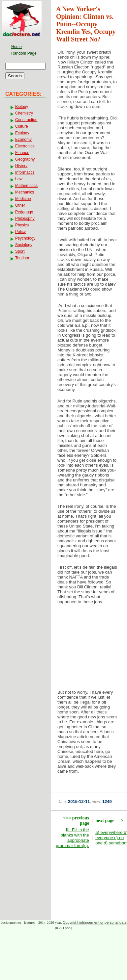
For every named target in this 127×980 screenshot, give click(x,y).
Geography (25, 159)
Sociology (24, 245)
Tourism (22, 258)
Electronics (25, 146)
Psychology (25, 238)
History (21, 166)
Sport (20, 251)
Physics (22, 225)
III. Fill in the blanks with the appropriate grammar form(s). (72, 838)
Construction (26, 120)
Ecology (22, 133)
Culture (22, 126)
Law (19, 179)
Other (20, 205)
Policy (20, 232)
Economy (23, 140)
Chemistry (24, 113)
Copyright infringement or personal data (95, 922)
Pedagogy (24, 212)
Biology (22, 107)
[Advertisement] (89, 649)
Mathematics (26, 186)
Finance (22, 153)
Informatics (25, 172)
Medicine (23, 199)
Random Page (24, 53)
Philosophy (25, 219)
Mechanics (25, 192)
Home (16, 47)
